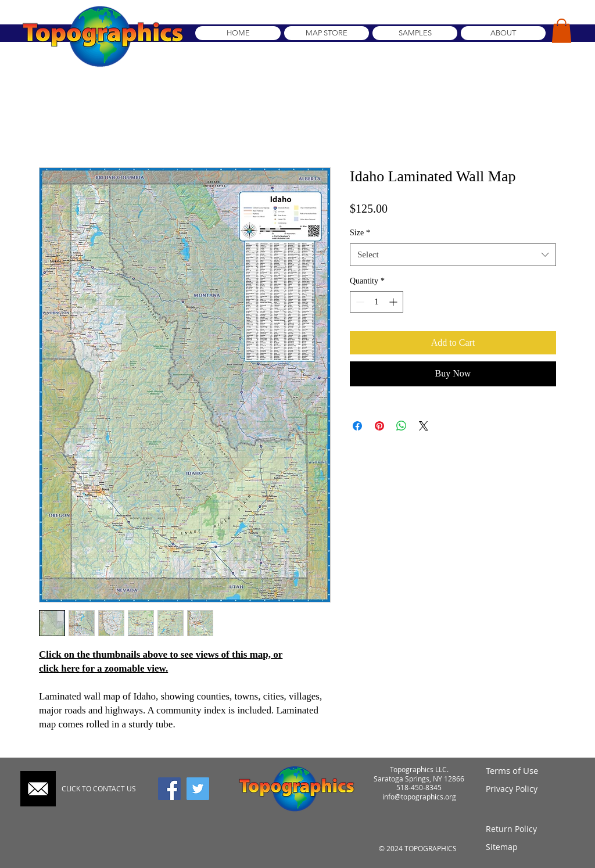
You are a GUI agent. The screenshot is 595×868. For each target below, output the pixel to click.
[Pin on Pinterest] (379, 426)
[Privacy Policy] (528, 789)
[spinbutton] (377, 302)
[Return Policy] (528, 829)
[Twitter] (198, 789)
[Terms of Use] (528, 771)
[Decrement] (359, 302)
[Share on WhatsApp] (402, 426)
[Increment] (394, 302)
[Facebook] (169, 789)
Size (360, 233)
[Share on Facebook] (357, 426)
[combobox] (453, 255)
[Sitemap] (528, 847)
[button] (562, 31)
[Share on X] (424, 426)
